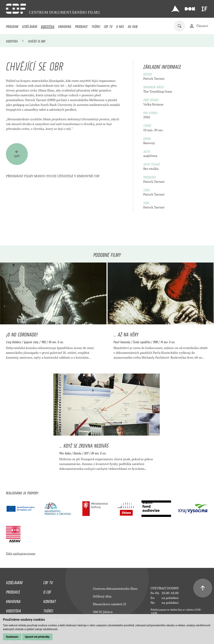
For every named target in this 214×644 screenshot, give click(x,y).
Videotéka (48, 26)
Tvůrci (96, 26)
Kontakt (50, 601)
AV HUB (133, 26)
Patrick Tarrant (154, 79)
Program (12, 26)
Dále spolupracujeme (21, 554)
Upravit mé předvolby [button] (37, 637)
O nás (120, 26)
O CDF (47, 591)
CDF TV (108, 26)
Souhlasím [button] (12, 637)
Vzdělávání (29, 26)
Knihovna (65, 26)
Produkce (81, 26)
